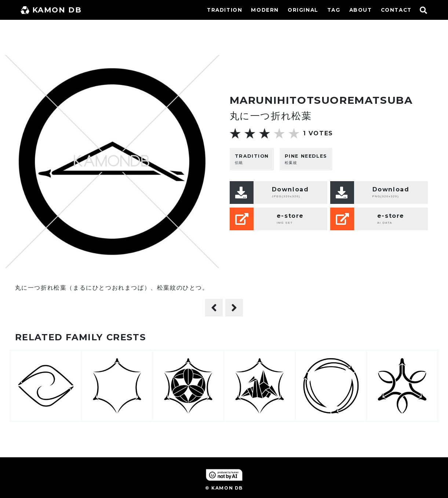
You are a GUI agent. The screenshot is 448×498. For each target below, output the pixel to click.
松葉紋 (306, 159)
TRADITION (225, 10)
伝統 (252, 159)
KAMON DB (51, 10)
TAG (334, 10)
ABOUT (361, 10)
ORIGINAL (303, 10)
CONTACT (396, 10)
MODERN (265, 10)
